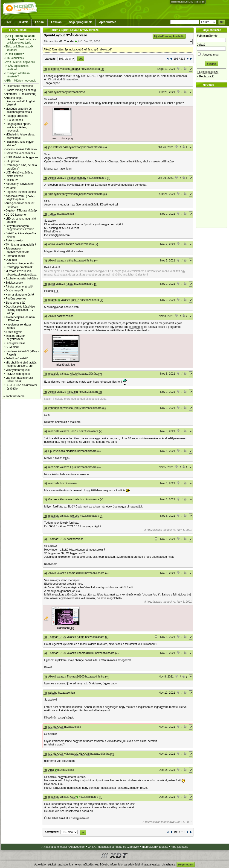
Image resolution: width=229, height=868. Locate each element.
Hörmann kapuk (15, 256)
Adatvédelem (77, 847)
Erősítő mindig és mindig (21, 90)
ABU (51, 770)
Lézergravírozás (15, 343)
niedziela (54, 374)
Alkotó (52, 178)
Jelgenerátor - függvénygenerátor (18, 250)
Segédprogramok (80, 22)
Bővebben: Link (54, 784)
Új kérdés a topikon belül (169, 36)
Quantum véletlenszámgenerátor (20, 261)
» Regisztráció (206, 76)
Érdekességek (14, 283)
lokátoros (54, 69)
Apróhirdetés (108, 22)
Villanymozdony (58, 92)
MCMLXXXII (56, 727)
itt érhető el (136, 327)
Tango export (52, 83)
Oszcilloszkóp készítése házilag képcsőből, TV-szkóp (20, 310)
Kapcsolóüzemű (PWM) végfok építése (20, 198)
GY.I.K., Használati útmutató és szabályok (114, 847)
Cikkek (23, 22)
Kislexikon (200, 2)
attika (52, 244)
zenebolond (55, 408)
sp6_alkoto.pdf (103, 50)
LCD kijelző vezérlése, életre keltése (19, 174)
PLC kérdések (14, 120)
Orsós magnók (14, 290)
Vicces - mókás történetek (21, 149)
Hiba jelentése (180, 847)
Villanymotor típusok (18, 370)
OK (222, 22)
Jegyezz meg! (212, 54)
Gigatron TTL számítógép (21, 211)
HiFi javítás (12, 161)
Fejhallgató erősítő (17, 358)
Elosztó (164, 847)
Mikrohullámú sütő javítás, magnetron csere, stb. (22, 364)
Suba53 (75, 69)
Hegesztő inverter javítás (21, 192)
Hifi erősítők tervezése (19, 86)
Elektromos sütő (15, 303)
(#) (45, 69)
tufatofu (53, 300)
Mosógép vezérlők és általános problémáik (19, 110)
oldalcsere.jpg (66, 628)
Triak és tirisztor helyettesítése (15, 337)
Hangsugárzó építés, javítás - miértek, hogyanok (18, 127)
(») (102, 69)
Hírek (8, 22)
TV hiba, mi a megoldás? (21, 245)
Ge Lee (53, 499)
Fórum (39, 22)
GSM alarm (13, 347)
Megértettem (186, 865)
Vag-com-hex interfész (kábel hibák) (19, 379)
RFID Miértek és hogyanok (22, 157)
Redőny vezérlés (16, 299)
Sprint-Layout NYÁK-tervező (65, 35)
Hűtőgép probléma (17, 116)
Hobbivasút (176, 2)
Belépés (212, 64)
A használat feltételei (54, 847)
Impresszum (149, 847)
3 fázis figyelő (14, 332)
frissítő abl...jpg (66, 365)
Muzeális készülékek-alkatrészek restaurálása (21, 273)
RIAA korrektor (14, 240)
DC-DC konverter (16, 215)
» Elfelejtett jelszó (207, 72)
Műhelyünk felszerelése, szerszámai (20, 136)
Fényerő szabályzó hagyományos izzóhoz (20, 228)
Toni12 (52, 214)
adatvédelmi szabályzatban (144, 865)
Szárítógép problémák (19, 267)
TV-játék (11, 188)
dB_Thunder (67, 41)
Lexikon (56, 22)
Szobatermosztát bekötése (22, 279)
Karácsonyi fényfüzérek (20, 184)
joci (50, 147)
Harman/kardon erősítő (20, 295)
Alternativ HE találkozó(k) (21, 94)
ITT (56, 291)
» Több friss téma (14, 396)
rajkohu (53, 693)
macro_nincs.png (62, 138)
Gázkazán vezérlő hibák (20, 153)
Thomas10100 (57, 539)
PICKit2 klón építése (18, 374)
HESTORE (188, 2)
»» (83, 832)
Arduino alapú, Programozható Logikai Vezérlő (20, 101)
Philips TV (12, 180)
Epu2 (52, 451)
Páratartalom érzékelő (19, 287)
